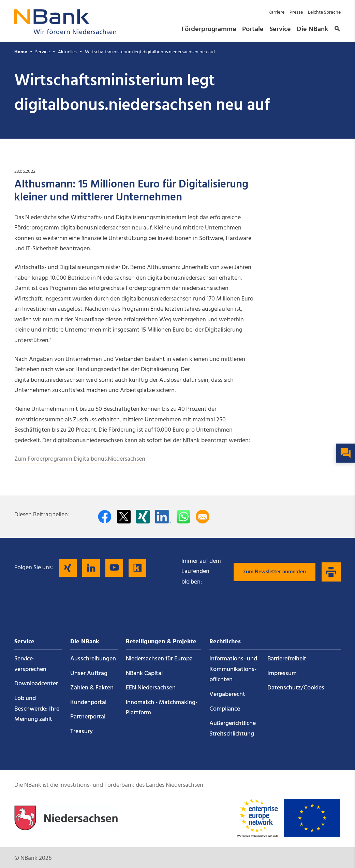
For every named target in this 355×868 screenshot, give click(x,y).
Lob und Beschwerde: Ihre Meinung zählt (37, 709)
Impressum (282, 674)
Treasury (82, 732)
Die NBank (312, 29)
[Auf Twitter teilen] (124, 517)
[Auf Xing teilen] (143, 517)
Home (21, 52)
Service (280, 29)
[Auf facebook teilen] (105, 517)
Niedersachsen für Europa (159, 659)
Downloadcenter (36, 684)
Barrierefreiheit (287, 659)
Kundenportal (88, 703)
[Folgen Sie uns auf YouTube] (114, 568)
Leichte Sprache (324, 12)
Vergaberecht (227, 694)
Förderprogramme (209, 29)
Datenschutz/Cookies (296, 688)
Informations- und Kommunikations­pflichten (233, 669)
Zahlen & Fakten (92, 688)
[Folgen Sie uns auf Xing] (68, 568)
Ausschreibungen (93, 659)
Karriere (276, 12)
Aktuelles (67, 52)
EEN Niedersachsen (151, 688)
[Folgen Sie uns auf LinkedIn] (91, 568)
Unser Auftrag (89, 674)
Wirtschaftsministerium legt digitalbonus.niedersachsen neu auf (150, 52)
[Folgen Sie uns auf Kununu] (137, 568)
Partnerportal (88, 717)
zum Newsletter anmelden (275, 572)
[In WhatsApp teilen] (183, 517)
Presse (296, 12)
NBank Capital (144, 674)
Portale (253, 29)
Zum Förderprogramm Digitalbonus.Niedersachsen (80, 459)
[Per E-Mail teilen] (203, 517)
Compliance (225, 709)
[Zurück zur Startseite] (65, 32)
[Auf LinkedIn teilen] (163, 517)
